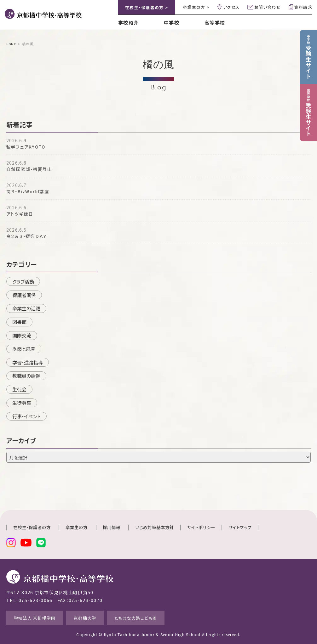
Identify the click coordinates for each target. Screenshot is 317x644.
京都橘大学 (96, 617)
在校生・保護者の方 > (147, 7)
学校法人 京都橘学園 (39, 617)
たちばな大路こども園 (154, 617)
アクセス (231, 7)
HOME (12, 44)
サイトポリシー (201, 527)
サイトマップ (240, 527)
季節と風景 (24, 348)
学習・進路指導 (28, 362)
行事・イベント (26, 416)
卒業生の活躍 (26, 308)
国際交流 (22, 335)
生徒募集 (22, 403)
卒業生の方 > (196, 7)
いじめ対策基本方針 (155, 527)
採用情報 (112, 527)
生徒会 (19, 389)
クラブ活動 (23, 281)
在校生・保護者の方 (32, 527)
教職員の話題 (26, 376)
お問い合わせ (268, 7)
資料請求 (303, 7)
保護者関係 (24, 295)
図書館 (19, 322)
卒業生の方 (77, 527)
